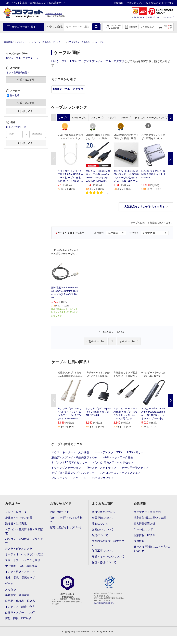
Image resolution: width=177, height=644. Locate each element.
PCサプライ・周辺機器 (79, 42)
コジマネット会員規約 (147, 512)
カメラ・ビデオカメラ (19, 549)
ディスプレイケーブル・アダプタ (104, 61)
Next (170, 159)
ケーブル (99, 42)
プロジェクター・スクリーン (69, 478)
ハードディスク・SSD (108, 452)
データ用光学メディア (135, 468)
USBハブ (76, 61)
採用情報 (139, 541)
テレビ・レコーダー (17, 512)
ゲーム (9, 583)
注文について (100, 524)
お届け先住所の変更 (54, 14)
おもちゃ (10, 589)
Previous (54, 159)
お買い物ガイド (138, 17)
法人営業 (156, 3)
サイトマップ (168, 17)
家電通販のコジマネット (15, 42)
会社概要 (169, 3)
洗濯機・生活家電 (16, 524)
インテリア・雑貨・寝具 (20, 607)
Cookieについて (143, 529)
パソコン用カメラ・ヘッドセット (113, 462)
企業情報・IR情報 (144, 535)
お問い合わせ (154, 17)
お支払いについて (103, 529)
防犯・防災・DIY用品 (18, 618)
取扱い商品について (104, 512)
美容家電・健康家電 (17, 595)
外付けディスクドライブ (101, 468)
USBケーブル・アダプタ (68, 89)
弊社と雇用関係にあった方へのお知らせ (153, 549)
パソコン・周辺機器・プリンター (47, 42)
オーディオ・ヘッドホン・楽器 (24, 554)
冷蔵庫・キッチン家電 (19, 518)
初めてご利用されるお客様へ (66, 520)
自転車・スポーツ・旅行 (20, 612)
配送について (100, 535)
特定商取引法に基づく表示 (150, 518)
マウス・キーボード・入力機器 (70, 452)
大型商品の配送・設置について (108, 543)
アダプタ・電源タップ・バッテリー (73, 473)
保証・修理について (104, 562)
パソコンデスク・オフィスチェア (120, 473)
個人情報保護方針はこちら (104, 603)
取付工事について (103, 551)
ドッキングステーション (66, 468)
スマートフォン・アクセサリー (24, 560)
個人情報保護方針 (144, 524)
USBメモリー (135, 452)
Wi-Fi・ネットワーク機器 (118, 457)
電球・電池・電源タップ (20, 578)
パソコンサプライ (103, 478)
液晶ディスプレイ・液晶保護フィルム (74, 457)
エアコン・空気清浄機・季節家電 (24, 531)
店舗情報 (119, 3)
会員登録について (103, 518)
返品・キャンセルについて (108, 556)
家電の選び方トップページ (66, 527)
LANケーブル (59, 61)
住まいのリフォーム (137, 3)
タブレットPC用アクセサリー (69, 462)
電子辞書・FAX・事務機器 (21, 566)
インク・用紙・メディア (20, 572)
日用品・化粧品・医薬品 (20, 601)
